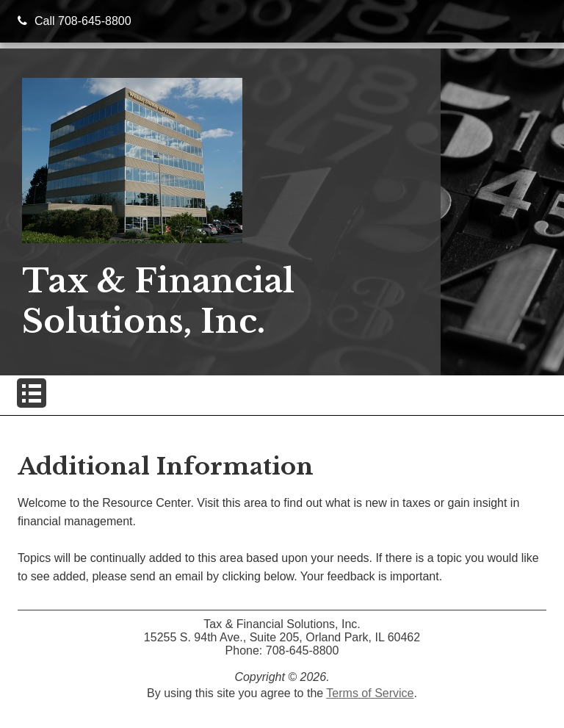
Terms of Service (370, 693)
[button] (32, 393)
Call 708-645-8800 (75, 21)
